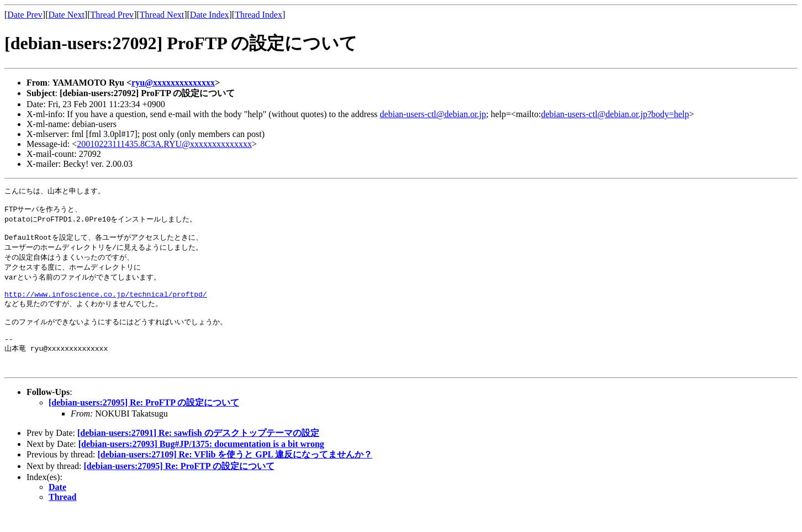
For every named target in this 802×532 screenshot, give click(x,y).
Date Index (210, 15)
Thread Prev (112, 15)
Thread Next (162, 15)
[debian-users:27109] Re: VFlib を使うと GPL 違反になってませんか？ (235, 475)
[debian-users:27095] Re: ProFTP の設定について (144, 423)
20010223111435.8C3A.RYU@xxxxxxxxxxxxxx (164, 144)
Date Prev (25, 15)
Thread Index (258, 15)
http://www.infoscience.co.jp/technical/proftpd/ (106, 305)
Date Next (67, 15)
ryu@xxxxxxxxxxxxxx (173, 83)
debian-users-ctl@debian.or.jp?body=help (615, 114)
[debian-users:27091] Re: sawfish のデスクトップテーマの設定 (198, 454)
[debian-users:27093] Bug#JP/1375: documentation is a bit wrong (201, 465)
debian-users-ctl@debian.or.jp (433, 114)
